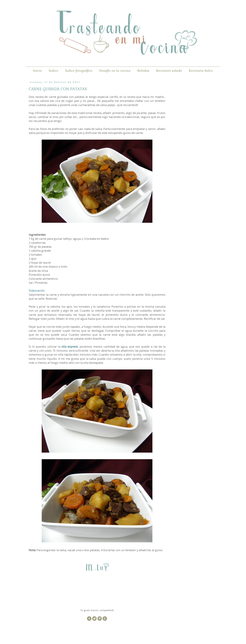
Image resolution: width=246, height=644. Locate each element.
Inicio (37, 71)
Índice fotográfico (79, 71)
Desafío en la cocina (115, 71)
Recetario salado (169, 71)
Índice (54, 71)
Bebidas (143, 71)
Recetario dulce (201, 71)
